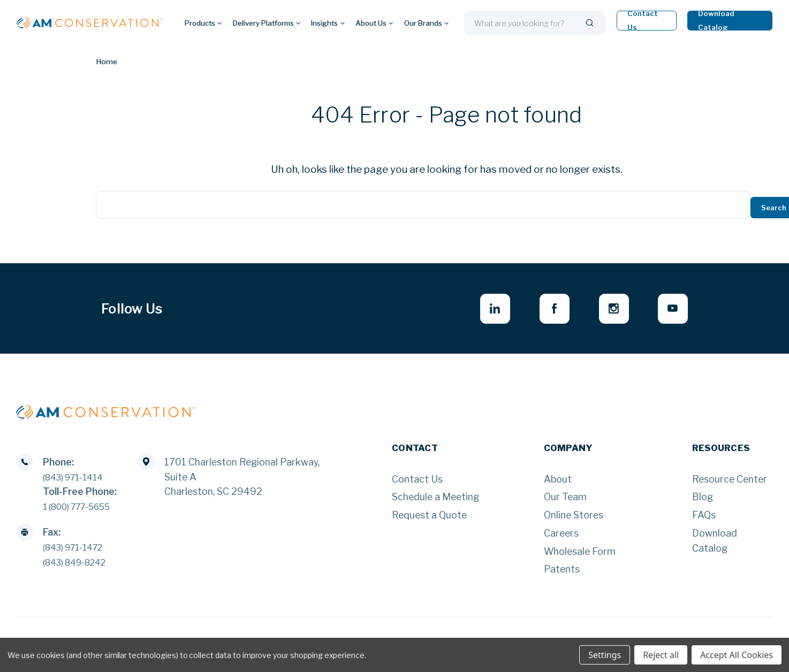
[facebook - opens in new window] (544, 310)
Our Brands (426, 23)
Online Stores (574, 518)
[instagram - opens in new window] (608, 310)
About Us (374, 23)
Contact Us (643, 21)
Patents (562, 572)
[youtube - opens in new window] (671, 310)
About (558, 482)
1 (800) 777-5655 (83, 510)
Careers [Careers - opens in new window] (561, 536)
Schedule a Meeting (435, 500)
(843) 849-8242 (80, 565)
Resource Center (730, 482)
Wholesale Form (580, 554)
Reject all (661, 655)
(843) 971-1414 (78, 480)
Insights (328, 23)
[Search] (590, 23)
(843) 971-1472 (78, 550)
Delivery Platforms (267, 23)
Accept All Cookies (737, 655)
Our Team (565, 500)
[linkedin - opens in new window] (481, 310)
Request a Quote (429, 518)
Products (203, 23)
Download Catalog (717, 21)
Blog (703, 500)
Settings (605, 655)
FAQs (704, 518)
